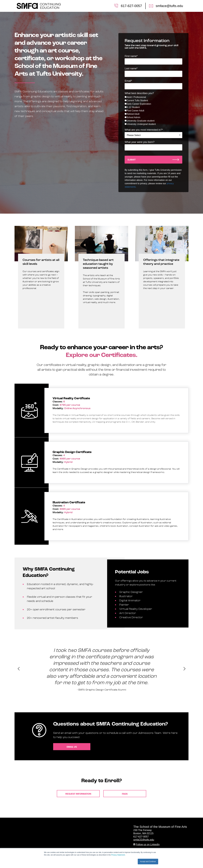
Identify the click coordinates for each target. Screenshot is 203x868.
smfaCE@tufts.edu (144, 840)
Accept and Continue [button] (148, 862)
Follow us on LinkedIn (148, 845)
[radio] (153, 97)
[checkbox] (153, 111)
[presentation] (19, 670)
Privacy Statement (118, 855)
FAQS (125, 794)
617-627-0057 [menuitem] (131, 6)
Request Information (78, 794)
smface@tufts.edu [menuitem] (169, 6)
